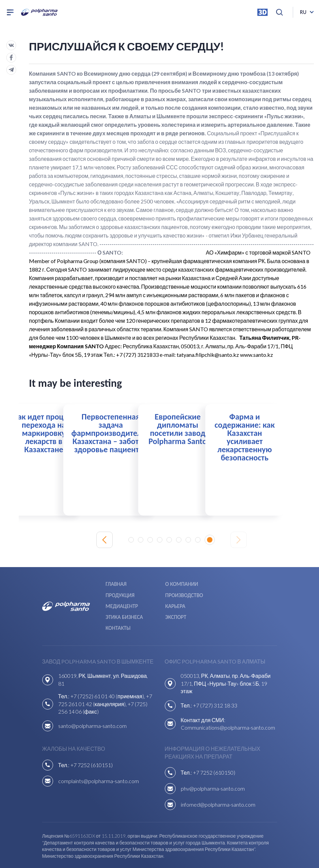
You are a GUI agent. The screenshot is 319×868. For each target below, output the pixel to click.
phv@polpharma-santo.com (213, 762)
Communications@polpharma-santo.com (228, 701)
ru (303, 13)
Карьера (233, 592)
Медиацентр (180, 592)
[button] (133, 539)
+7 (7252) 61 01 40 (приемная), (108, 670)
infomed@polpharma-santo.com (218, 778)
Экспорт (175, 602)
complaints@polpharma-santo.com (99, 754)
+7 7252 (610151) (92, 738)
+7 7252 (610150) (214, 746)
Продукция (238, 583)
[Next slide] (239, 539)
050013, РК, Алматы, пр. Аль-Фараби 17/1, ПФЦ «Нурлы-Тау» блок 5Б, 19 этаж (226, 657)
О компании (180, 583)
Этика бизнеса (124, 602)
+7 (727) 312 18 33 (215, 679)
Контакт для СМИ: (203, 693)
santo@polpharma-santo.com (92, 699)
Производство (124, 592)
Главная (116, 583)
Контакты (236, 602)
